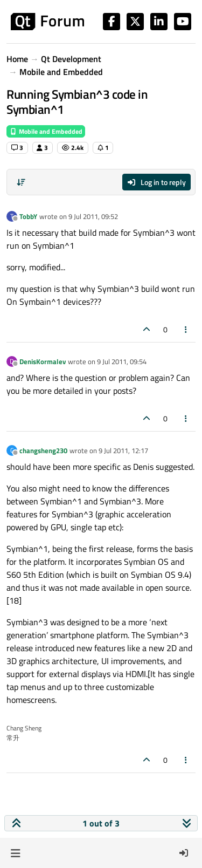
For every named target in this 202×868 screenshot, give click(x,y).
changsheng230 (43, 450)
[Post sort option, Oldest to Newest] (21, 182)
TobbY (28, 216)
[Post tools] (186, 329)
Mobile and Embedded (46, 131)
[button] (15, 853)
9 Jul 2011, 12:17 (123, 450)
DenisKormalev (43, 361)
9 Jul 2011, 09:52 (93, 216)
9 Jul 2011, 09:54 (122, 361)
